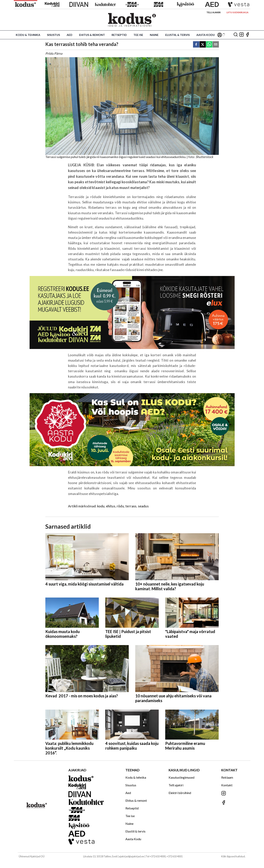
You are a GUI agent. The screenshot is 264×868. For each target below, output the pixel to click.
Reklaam (227, 777)
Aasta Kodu (206, 35)
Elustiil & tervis (177, 35)
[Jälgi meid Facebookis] (247, 35)
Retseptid (119, 35)
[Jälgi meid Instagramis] (242, 35)
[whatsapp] (209, 45)
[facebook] (196, 45)
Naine (154, 35)
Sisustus (53, 35)
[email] (216, 45)
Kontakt (227, 785)
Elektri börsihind (180, 793)
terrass (131, 506)
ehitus (111, 506)
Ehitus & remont (92, 35)
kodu (101, 506)
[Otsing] (236, 35)
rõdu (120, 506)
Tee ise (138, 35)
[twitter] (203, 45)
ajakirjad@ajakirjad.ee (132, 856)
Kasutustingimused (181, 777)
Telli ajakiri (214, 12)
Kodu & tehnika (28, 35)
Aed (69, 35)
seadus (143, 506)
